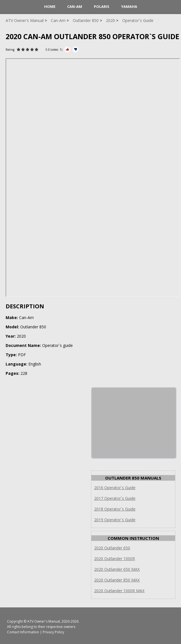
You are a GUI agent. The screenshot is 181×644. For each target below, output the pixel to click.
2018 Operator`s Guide (115, 509)
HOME (50, 6)
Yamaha (129, 6)
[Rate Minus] (75, 49)
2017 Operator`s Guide (115, 498)
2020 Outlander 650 (112, 548)
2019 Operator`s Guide (115, 520)
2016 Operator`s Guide (115, 488)
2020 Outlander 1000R (115, 559)
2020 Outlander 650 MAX (117, 569)
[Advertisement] (134, 423)
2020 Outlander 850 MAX (117, 580)
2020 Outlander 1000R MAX (119, 591)
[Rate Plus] (67, 49)
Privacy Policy (53, 632)
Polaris (102, 6)
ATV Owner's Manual (44, 621)
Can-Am (75, 6)
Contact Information (23, 632)
